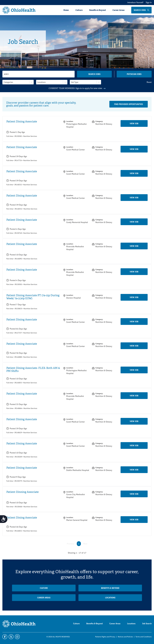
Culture (79, 10)
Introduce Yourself (135, 2)
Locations (110, 598)
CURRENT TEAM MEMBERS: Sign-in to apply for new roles (77, 88)
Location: (70, 121)
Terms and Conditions (144, 637)
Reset (149, 82)
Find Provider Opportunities (129, 104)
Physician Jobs (134, 74)
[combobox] (4, 82)
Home (66, 10)
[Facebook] (5, 637)
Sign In (149, 2)
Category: (99, 121)
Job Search (147, 624)
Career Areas (119, 10)
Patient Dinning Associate (22, 492)
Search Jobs (94, 74)
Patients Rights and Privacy (105, 637)
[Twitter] (17, 637)
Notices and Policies (125, 637)
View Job (134, 123)
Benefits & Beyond (98, 10)
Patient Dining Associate (22, 121)
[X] (11, 637)
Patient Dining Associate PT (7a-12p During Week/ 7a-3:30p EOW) (33, 297)
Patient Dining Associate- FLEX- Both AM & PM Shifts (33, 369)
